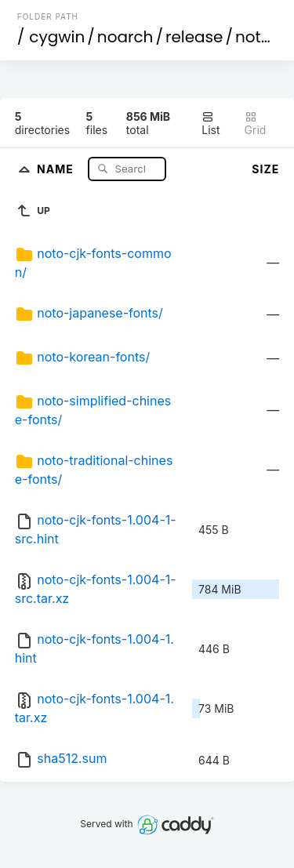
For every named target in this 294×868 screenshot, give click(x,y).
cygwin (57, 37)
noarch (125, 37)
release (194, 37)
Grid (256, 123)
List (211, 123)
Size (265, 169)
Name (57, 168)
